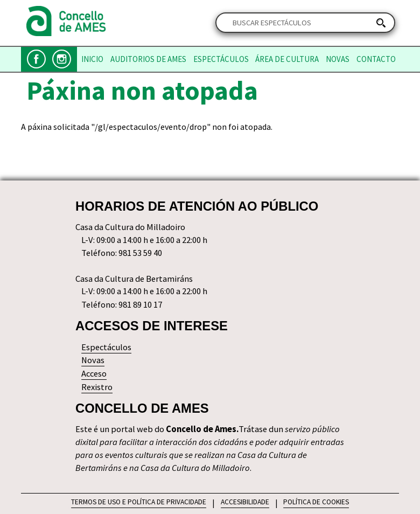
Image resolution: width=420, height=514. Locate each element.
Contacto (376, 59)
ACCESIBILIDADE (245, 502)
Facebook (36, 59)
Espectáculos (221, 59)
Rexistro (97, 387)
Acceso (94, 374)
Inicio (92, 59)
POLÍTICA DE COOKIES (316, 502)
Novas (338, 59)
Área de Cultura (287, 59)
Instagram (62, 59)
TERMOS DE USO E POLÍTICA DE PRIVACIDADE (139, 502)
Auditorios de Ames (148, 59)
